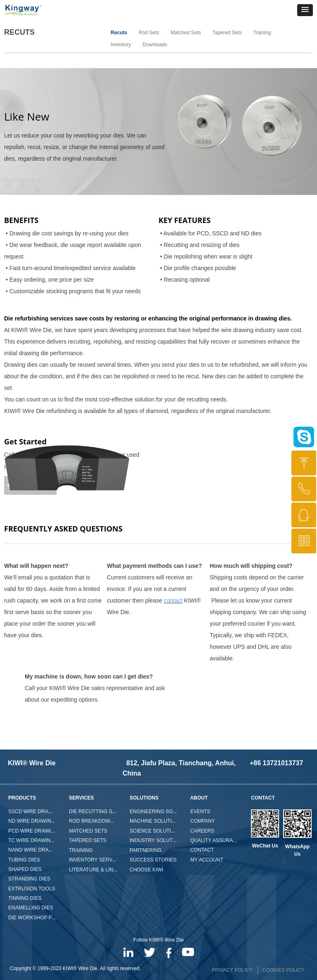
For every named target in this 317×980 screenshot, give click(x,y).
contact (173, 600)
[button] (305, 10)
